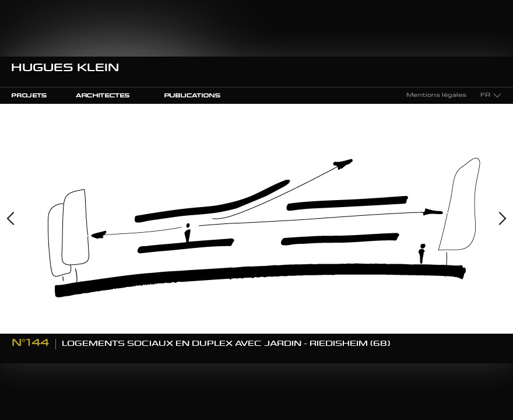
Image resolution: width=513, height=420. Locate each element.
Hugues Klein (65, 69)
